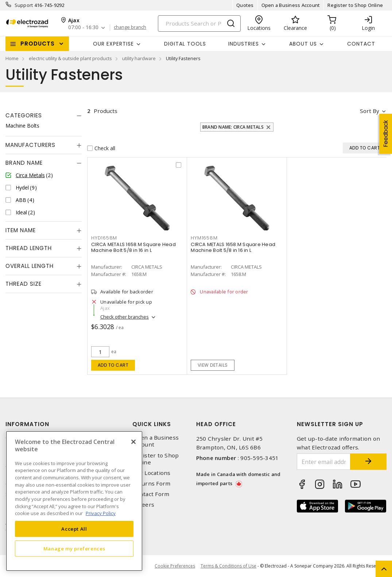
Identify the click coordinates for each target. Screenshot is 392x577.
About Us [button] (303, 44)
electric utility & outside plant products (70, 58)
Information (27, 424)
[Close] (133, 442)
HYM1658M (204, 238)
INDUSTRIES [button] (244, 44)
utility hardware (139, 58)
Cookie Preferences (175, 566)
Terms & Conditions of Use (228, 566)
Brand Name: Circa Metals (233, 127)
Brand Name (24, 163)
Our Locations (151, 473)
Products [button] (38, 44)
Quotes (245, 5)
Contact (361, 44)
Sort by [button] (370, 111)
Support (24, 5)
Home (12, 58)
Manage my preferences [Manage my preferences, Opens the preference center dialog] (74, 549)
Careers (143, 505)
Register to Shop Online (355, 5)
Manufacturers (30, 145)
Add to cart (113, 365)
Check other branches (125, 317)
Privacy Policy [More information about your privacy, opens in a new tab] (101, 513)
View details (213, 365)
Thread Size (24, 284)
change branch (130, 27)
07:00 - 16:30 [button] (83, 28)
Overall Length (30, 266)
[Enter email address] (324, 462)
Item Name (21, 230)
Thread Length (29, 248)
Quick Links (152, 424)
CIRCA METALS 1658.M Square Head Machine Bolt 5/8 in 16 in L (133, 247)
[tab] (44, 116)
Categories (24, 115)
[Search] (199, 24)
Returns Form (151, 484)
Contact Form (151, 494)
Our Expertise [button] (113, 44)
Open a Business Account (291, 5)
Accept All (74, 529)
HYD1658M (104, 238)
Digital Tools (185, 44)
